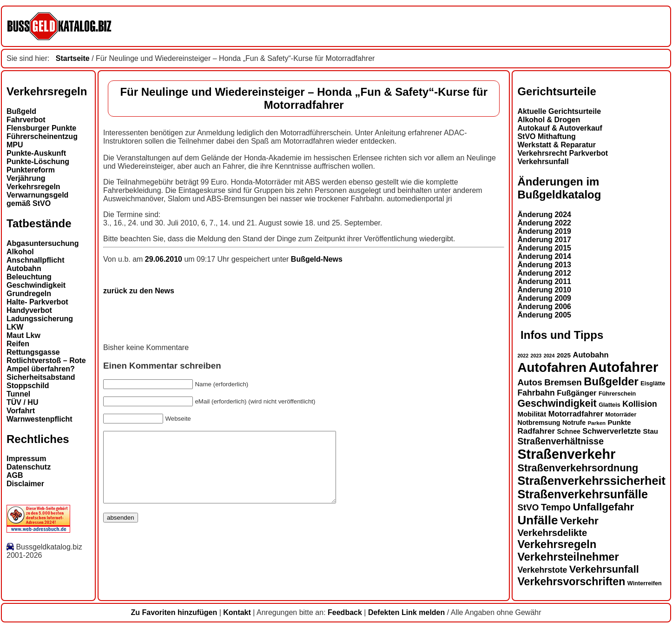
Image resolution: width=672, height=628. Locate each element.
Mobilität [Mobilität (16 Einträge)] (532, 414)
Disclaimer (25, 484)
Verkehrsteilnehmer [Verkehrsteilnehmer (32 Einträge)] (568, 557)
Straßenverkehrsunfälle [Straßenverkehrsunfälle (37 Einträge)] (583, 494)
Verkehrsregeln (33, 187)
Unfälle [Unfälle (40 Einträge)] (537, 520)
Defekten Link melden (406, 612)
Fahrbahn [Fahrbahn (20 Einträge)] (536, 393)
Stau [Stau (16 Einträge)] (650, 431)
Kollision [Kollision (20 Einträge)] (640, 404)
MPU (15, 145)
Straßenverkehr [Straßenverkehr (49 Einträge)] (566, 454)
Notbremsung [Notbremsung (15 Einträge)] (539, 423)
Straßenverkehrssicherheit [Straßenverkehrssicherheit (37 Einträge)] (591, 481)
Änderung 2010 (544, 290)
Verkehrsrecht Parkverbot (563, 153)
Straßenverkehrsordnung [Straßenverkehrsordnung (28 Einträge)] (578, 468)
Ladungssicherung (40, 319)
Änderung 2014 (544, 256)
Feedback (345, 612)
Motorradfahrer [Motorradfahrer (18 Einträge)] (576, 414)
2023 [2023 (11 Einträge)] (536, 356)
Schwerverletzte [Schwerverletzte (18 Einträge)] (612, 431)
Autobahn (24, 268)
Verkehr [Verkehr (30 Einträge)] (579, 521)
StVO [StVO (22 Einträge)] (528, 507)
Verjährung (26, 178)
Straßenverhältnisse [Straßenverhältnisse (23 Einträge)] (560, 441)
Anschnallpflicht (35, 260)
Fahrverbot (26, 120)
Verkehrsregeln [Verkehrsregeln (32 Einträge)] (557, 544)
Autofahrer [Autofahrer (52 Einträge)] (623, 367)
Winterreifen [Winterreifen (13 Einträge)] (645, 583)
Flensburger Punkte (41, 128)
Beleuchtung (29, 277)
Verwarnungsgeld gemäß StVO (37, 199)
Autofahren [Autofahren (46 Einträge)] (552, 367)
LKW (15, 327)
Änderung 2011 (544, 281)
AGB (15, 475)
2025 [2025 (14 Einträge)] (564, 355)
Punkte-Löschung (38, 162)
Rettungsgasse (33, 352)
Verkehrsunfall (543, 162)
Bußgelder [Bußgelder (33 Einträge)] (611, 381)
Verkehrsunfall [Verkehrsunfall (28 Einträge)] (604, 569)
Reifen (18, 344)
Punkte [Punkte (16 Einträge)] (619, 422)
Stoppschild (28, 386)
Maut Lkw (23, 335)
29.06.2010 (165, 259)
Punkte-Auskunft (36, 153)
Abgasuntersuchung (43, 243)
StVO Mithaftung (546, 136)
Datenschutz (29, 467)
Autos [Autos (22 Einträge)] (530, 382)
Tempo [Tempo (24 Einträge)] (556, 507)
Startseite (73, 58)
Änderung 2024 (544, 215)
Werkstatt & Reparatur (557, 145)
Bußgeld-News (317, 259)
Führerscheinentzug (42, 136)
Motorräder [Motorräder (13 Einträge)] (621, 415)
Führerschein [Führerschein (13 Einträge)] (617, 394)
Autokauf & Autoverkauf (560, 128)
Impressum (26, 459)
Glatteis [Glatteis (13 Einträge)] (609, 405)
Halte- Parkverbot (37, 302)
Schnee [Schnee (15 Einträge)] (569, 431)
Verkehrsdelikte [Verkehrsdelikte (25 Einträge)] (552, 533)
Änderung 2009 (544, 298)
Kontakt (237, 612)
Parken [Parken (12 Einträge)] (597, 423)
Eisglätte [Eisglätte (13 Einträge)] (653, 383)
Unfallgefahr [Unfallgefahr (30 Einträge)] (603, 507)
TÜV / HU (22, 402)
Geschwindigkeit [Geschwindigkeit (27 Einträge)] (557, 403)
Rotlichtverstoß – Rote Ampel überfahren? (46, 365)
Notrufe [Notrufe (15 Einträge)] (574, 423)
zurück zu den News (139, 291)
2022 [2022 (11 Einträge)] (523, 356)
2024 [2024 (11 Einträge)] (549, 356)
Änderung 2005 (544, 315)
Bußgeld (21, 111)
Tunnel (18, 394)
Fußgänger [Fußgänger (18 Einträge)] (576, 393)
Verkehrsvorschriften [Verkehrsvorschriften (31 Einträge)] (571, 582)
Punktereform (31, 170)
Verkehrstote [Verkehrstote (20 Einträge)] (542, 570)
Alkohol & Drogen (549, 120)
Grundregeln (29, 294)
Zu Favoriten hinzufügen (174, 612)
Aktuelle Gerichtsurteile (559, 111)
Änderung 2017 (544, 240)
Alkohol (20, 252)
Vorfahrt (21, 411)
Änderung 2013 (544, 265)
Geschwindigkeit (36, 285)
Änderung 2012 (544, 273)
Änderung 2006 (544, 307)
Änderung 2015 (544, 248)
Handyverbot (29, 310)
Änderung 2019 (544, 231)
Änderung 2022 (544, 223)
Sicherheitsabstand (41, 377)
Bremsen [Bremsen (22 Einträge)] (563, 382)
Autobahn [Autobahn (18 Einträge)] (591, 355)
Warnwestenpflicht (40, 419)
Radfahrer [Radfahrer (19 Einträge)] (536, 431)
